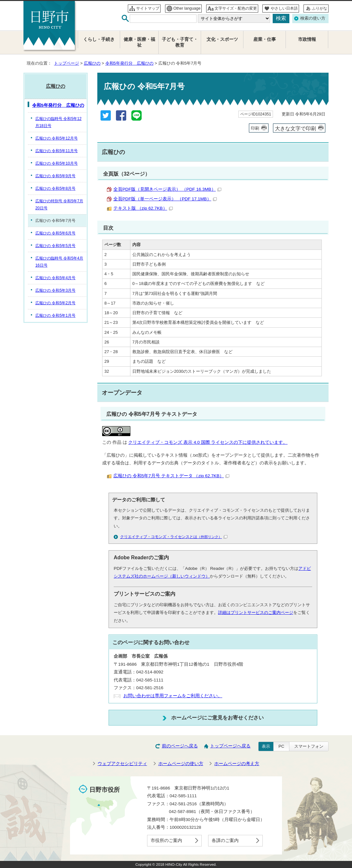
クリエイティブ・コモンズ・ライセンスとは (174, 537)
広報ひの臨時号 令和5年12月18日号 (58, 122)
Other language (187, 8)
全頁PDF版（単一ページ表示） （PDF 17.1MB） (165, 199)
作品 (117, 442)
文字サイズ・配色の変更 (236, 8)
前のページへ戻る (180, 746)
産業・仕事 (265, 39)
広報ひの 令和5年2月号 (55, 303)
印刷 (255, 128)
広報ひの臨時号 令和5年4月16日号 (59, 262)
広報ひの (92, 63)
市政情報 (307, 39)
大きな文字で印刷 (295, 128)
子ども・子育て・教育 (180, 42)
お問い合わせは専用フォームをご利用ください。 (173, 696)
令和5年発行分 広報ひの (129, 63)
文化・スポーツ (222, 39)
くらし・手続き (99, 39)
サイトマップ (148, 8)
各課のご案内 (225, 841)
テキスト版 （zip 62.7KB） (143, 208)
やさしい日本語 (284, 8)
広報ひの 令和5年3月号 (55, 290)
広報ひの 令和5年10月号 (57, 163)
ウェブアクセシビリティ (122, 764)
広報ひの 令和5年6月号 (55, 233)
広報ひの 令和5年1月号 (55, 315)
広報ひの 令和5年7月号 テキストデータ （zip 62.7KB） (171, 476)
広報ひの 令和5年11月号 (57, 151)
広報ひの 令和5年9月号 (55, 176)
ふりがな (320, 8)
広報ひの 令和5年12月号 (57, 138)
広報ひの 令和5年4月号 (55, 278)
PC (281, 746)
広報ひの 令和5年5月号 (55, 246)
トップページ (66, 63)
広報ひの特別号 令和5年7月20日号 (59, 205)
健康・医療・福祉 (139, 42)
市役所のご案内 (166, 841)
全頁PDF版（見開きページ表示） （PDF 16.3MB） (167, 189)
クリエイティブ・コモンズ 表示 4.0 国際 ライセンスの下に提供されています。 (208, 442)
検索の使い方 (313, 18)
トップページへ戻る (230, 746)
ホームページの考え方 (237, 764)
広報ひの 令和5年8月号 (55, 188)
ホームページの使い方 (181, 764)
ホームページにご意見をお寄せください (217, 717)
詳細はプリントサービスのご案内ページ (256, 612)
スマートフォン (309, 746)
